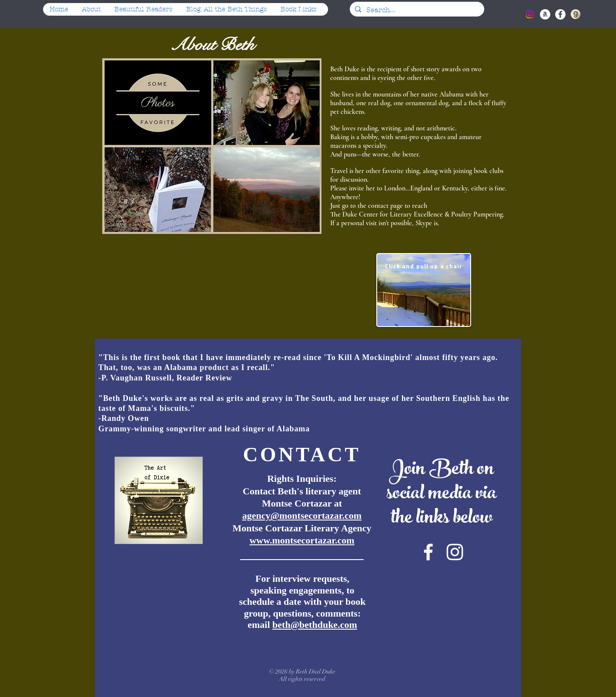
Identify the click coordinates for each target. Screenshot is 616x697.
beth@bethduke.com (315, 625)
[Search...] (416, 10)
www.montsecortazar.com (302, 540)
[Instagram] (530, 14)
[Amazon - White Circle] (545, 14)
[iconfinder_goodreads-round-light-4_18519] (576, 14)
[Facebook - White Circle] (560, 14)
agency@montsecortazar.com (302, 515)
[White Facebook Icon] (428, 552)
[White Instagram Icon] (455, 552)
